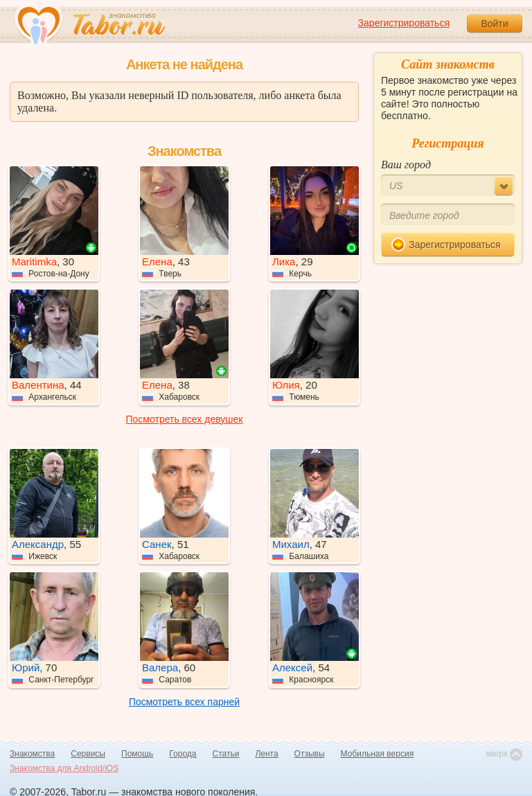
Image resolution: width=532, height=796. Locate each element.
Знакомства (32, 754)
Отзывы (310, 754)
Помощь (137, 754)
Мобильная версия (378, 754)
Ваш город (406, 165)
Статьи (226, 754)
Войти (494, 24)
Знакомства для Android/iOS (64, 768)
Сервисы (88, 754)
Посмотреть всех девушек (185, 419)
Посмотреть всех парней (184, 702)
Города (183, 754)
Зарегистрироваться (404, 23)
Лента (266, 754)
